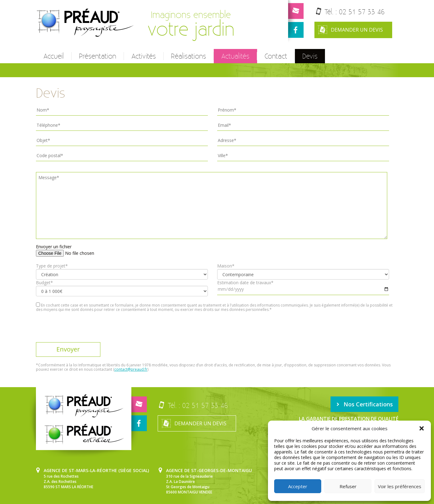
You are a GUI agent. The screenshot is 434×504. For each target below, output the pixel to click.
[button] (422, 428)
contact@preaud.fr (131, 369)
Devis (310, 56)
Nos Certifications (364, 404)
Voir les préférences (400, 486)
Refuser (348, 486)
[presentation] (83, 330)
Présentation (98, 56)
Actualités (235, 56)
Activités (144, 56)
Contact (276, 56)
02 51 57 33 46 (362, 12)
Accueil (54, 56)
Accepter (298, 486)
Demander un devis (350, 30)
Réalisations (189, 56)
